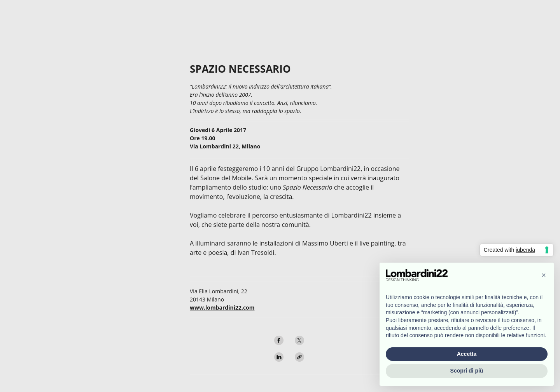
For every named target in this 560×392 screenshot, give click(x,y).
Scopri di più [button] (467, 371)
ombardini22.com (231, 308)
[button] (544, 275)
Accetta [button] (467, 354)
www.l (198, 308)
